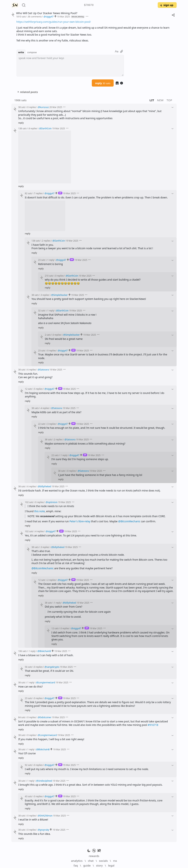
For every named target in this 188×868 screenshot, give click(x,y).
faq (76, 865)
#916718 (153, 725)
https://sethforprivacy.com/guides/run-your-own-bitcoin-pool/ (54, 22)
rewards (94, 856)
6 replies (32, 370)
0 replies (32, 107)
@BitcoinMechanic (129, 521)
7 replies (38, 193)
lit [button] (152, 100)
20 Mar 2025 (56, 107)
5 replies (38, 389)
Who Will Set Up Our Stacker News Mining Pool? (47, 13)
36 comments (35, 17)
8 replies (33, 128)
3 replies (45, 295)
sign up (166, 5)
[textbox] (70, 66)
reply (103, 83)
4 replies (45, 408)
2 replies (46, 241)
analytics (77, 861)
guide (87, 865)
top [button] (169, 100)
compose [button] (32, 52)
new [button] (160, 100)
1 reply (51, 260)
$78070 (89, 5)
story (99, 865)
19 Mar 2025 (63, 17)
